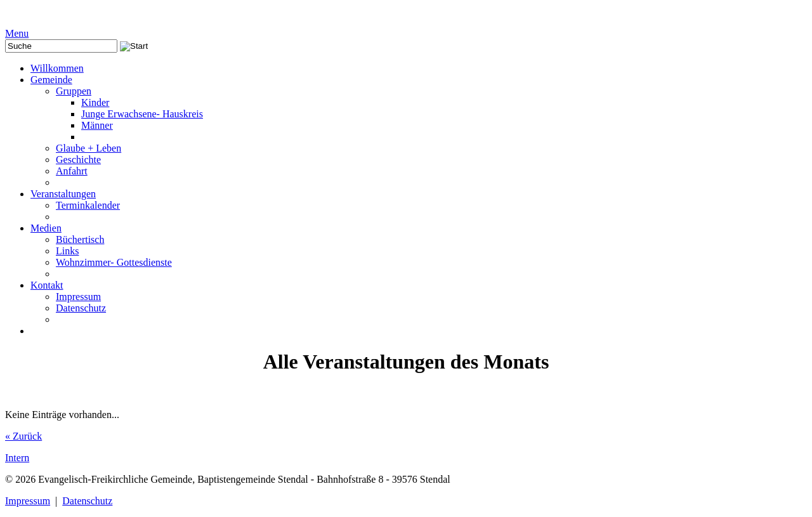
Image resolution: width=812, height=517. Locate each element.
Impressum (28, 501)
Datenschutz (87, 501)
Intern (17, 458)
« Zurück (23, 436)
